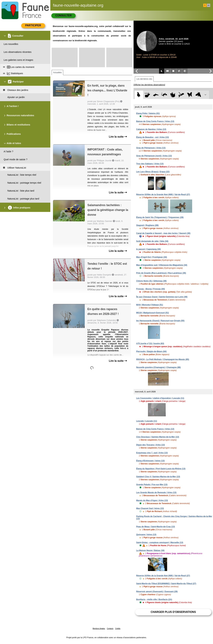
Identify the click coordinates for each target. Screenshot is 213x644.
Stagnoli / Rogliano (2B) (147, 225)
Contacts (110, 629)
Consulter (63, 15)
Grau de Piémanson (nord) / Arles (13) (154, 156)
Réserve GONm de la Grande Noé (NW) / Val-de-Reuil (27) (163, 195)
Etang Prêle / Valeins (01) (148, 113)
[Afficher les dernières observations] (149, 85)
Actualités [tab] (57, 73)
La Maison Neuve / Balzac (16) (150, 550)
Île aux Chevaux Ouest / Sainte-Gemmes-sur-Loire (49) (162, 297)
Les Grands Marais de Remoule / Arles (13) (156, 493)
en (209, 5)
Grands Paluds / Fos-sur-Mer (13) (152, 485)
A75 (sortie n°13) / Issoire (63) (150, 344)
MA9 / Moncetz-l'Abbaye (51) (150, 305)
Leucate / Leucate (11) (147, 421)
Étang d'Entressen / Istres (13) (150, 461)
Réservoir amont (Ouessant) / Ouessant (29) (157, 592)
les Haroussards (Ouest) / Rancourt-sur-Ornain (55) (160, 321)
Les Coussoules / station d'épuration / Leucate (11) (160, 398)
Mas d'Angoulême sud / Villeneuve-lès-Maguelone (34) (162, 265)
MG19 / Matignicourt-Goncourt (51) (153, 313)
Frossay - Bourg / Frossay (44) (151, 289)
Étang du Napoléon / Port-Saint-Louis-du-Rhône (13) (161, 469)
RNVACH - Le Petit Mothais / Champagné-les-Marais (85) (163, 359)
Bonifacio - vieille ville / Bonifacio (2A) (154, 599)
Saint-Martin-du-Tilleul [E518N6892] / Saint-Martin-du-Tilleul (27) (166, 584)
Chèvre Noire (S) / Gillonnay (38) (151, 281)
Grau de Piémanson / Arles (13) (151, 148)
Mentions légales (99, 629)
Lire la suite (118, 137)
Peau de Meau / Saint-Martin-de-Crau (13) (155, 527)
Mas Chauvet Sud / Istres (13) (150, 508)
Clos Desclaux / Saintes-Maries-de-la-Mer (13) (158, 437)
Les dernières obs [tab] (144, 79)
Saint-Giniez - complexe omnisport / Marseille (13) (160, 543)
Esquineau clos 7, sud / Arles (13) (152, 453)
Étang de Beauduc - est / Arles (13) (153, 137)
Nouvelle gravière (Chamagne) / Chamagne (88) (158, 367)
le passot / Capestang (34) (148, 249)
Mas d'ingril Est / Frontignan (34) (152, 257)
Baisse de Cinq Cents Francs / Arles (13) (155, 121)
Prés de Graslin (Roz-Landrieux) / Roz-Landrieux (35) (161, 273)
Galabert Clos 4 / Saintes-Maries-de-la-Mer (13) (158, 477)
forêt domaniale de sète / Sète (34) (152, 241)
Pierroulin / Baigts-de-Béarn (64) (151, 351)
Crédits (118, 629)
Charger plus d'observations (173, 612)
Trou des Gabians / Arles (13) (150, 164)
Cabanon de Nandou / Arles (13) (151, 129)
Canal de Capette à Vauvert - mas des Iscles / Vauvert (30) (163, 233)
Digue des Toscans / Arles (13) (151, 445)
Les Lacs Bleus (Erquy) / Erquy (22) (153, 172)
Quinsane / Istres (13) (146, 535)
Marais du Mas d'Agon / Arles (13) (152, 500)
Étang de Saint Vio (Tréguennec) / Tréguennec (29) (160, 217)
